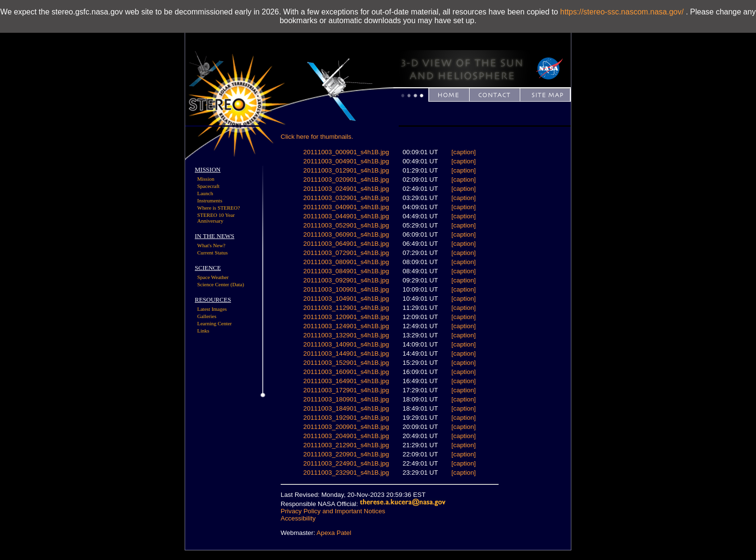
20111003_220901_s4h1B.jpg (346, 454)
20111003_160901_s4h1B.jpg (346, 372)
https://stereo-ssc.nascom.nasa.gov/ (622, 12)
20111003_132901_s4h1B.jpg (346, 335)
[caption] (463, 152)
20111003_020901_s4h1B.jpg (346, 180)
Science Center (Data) (221, 284)
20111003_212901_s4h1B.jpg (346, 445)
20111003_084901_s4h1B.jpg (346, 271)
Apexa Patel (334, 533)
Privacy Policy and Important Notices (333, 511)
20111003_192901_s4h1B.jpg (346, 418)
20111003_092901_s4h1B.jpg (346, 280)
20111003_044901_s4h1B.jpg (346, 216)
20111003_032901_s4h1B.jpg (346, 198)
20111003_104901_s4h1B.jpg (346, 299)
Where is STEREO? (219, 208)
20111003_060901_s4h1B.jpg (346, 234)
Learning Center (215, 323)
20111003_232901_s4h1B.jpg (346, 473)
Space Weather (213, 277)
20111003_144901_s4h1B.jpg (346, 353)
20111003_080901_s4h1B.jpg (346, 262)
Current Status (212, 253)
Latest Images (212, 309)
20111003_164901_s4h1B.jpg (346, 381)
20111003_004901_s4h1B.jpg (346, 161)
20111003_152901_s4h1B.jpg (346, 363)
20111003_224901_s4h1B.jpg (346, 463)
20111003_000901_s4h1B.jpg (346, 152)
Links (203, 331)
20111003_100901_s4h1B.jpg (346, 289)
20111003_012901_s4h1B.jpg (346, 170)
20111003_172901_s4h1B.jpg (346, 390)
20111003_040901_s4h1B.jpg (346, 207)
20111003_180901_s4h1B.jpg (346, 399)
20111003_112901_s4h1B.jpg (346, 308)
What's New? (211, 245)
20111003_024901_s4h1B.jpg (346, 189)
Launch (205, 193)
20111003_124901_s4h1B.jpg (346, 326)
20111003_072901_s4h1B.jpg (346, 253)
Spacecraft (208, 186)
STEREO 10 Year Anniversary (216, 218)
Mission (206, 179)
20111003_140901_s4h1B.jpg (346, 344)
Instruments (210, 200)
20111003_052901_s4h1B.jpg (346, 225)
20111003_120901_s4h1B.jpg (346, 317)
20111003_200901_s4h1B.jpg (346, 427)
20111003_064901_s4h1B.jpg (346, 244)
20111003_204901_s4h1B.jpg (346, 436)
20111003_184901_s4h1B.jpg (346, 408)
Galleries (207, 316)
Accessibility (298, 518)
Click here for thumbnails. (317, 137)
